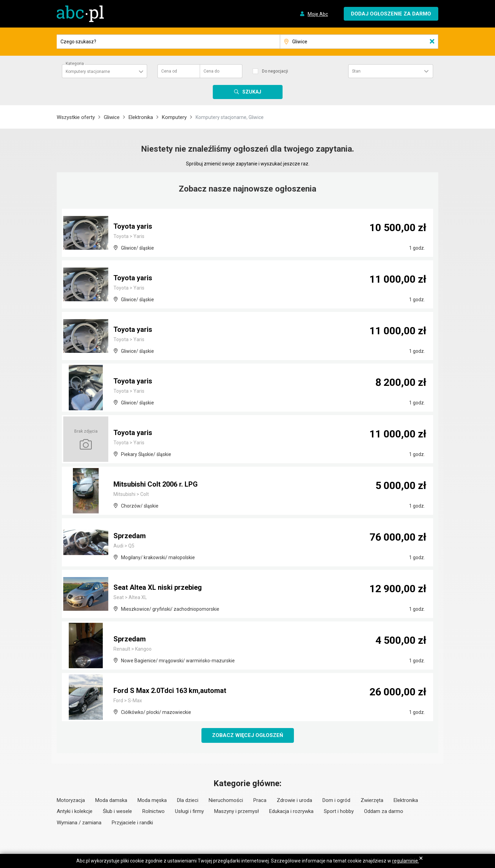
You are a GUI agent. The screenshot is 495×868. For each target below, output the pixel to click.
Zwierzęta (372, 800)
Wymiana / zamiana (79, 823)
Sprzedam (130, 536)
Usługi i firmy (189, 811)
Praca (260, 800)
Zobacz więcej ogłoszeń (248, 735)
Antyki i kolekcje (75, 811)
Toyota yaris (133, 226)
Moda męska (152, 800)
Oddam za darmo (384, 811)
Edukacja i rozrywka (291, 811)
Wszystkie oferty (76, 117)
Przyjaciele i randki (132, 823)
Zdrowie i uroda (294, 800)
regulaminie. (406, 861)
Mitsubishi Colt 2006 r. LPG (156, 484)
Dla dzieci (188, 800)
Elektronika (141, 117)
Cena (169, 71)
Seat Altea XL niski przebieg (158, 587)
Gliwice (112, 117)
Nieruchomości (226, 800)
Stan (356, 71)
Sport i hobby (339, 811)
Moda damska (111, 800)
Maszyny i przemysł (236, 811)
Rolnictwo (153, 811)
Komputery (174, 117)
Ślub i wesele (117, 811)
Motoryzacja (71, 800)
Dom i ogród (336, 800)
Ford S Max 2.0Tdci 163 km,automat (170, 691)
